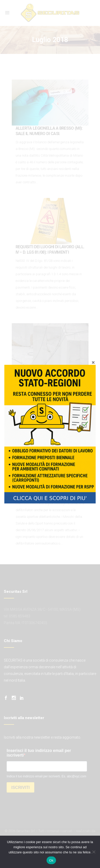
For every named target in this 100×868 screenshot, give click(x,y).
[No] (94, 852)
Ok (51, 860)
